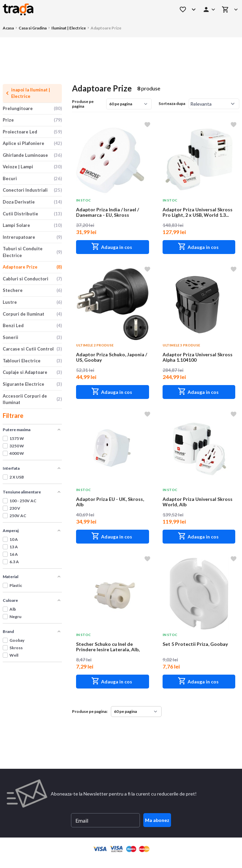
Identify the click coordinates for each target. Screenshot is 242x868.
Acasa (8, 28)
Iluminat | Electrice (69, 28)
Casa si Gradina (33, 28)
